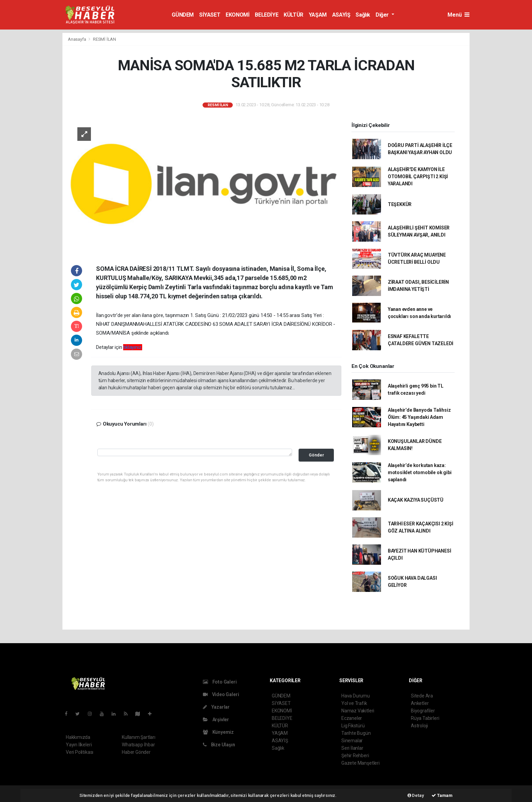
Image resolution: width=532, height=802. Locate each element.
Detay (416, 795)
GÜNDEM (183, 15)
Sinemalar (352, 741)
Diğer (383, 15)
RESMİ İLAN (104, 39)
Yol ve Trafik (354, 703)
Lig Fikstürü (353, 726)
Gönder (316, 455)
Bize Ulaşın (219, 745)
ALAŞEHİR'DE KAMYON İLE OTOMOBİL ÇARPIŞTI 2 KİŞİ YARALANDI (418, 176)
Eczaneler (352, 718)
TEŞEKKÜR (400, 204)
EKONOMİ (237, 15)
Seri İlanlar (352, 748)
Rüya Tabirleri (425, 718)
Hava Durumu (356, 696)
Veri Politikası (80, 752)
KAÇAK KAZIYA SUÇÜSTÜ (416, 500)
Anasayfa (77, 39)
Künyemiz (218, 732)
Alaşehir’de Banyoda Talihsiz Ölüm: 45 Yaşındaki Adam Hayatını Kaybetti (419, 417)
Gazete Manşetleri (360, 763)
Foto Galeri (220, 682)
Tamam (442, 795)
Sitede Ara (422, 696)
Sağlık (363, 15)
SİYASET (210, 15)
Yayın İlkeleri (79, 745)
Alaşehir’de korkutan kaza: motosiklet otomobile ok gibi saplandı (420, 472)
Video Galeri (221, 694)
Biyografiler (423, 711)
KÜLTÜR (293, 15)
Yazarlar (216, 707)
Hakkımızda (78, 737)
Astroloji (419, 726)
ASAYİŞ (341, 15)
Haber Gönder (136, 752)
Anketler (420, 703)
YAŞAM (318, 15)
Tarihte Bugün (356, 733)
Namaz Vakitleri (358, 711)
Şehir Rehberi (355, 756)
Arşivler (216, 720)
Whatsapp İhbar (138, 745)
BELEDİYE (267, 15)
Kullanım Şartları (139, 737)
